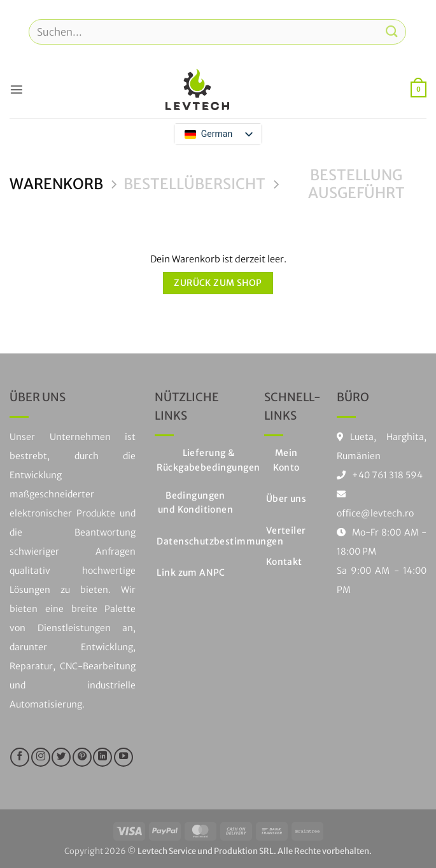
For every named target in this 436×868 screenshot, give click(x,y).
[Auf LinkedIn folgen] (102, 757)
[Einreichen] (392, 32)
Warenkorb (56, 184)
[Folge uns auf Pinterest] (82, 757)
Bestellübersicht (194, 184)
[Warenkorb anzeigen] (418, 89)
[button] (17, 89)
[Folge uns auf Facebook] (20, 757)
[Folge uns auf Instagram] (41, 757)
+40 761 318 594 (387, 475)
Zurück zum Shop (218, 283)
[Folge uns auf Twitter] (61, 757)
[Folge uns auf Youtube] (123, 757)
